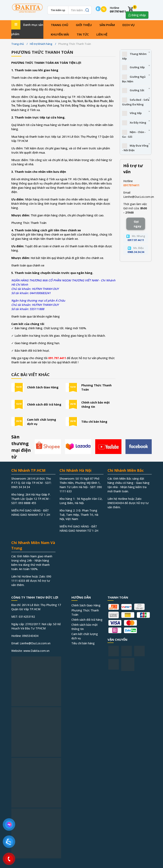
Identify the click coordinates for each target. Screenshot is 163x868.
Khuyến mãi (60, 34)
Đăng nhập (137, 15)
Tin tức (83, 34)
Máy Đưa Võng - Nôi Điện (135, 148)
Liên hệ (102, 34)
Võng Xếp (132, 113)
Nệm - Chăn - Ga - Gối (134, 134)
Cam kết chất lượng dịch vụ (42, 422)
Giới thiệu (84, 25)
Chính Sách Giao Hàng (43, 387)
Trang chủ (60, 25)
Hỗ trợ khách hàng (41, 44)
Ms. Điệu (136, 250)
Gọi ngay (137, 224)
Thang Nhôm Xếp (134, 56)
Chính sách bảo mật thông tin (96, 405)
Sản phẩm (107, 25)
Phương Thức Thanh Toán (96, 387)
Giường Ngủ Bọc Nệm (134, 79)
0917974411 (131, 185)
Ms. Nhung (136, 238)
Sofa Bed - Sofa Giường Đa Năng (136, 102)
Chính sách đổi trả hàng (44, 404)
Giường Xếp (133, 68)
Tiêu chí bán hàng (94, 422)
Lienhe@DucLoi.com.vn (139, 197)
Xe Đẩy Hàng (134, 123)
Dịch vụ (129, 25)
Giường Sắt (133, 91)
